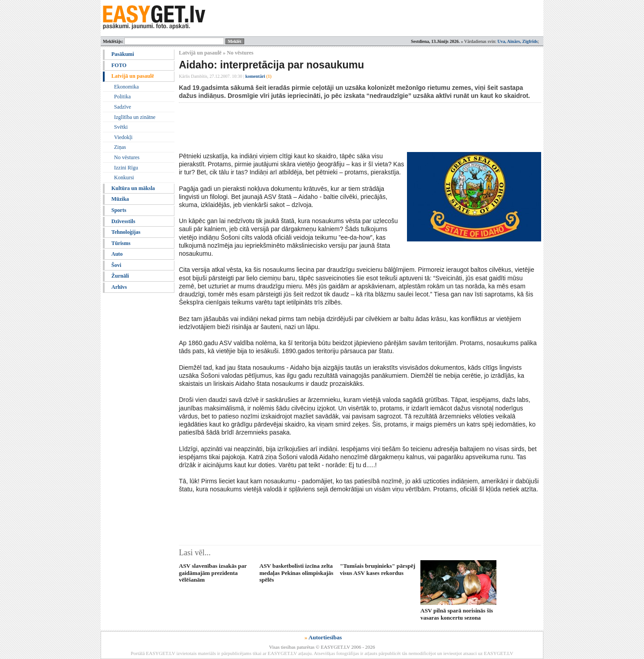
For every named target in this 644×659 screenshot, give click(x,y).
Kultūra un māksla (133, 188)
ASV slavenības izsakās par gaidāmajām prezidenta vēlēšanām (213, 573)
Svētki (121, 127)
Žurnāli (120, 276)
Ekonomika (126, 87)
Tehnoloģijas (126, 232)
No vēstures (127, 157)
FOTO (119, 65)
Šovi (116, 265)
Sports (119, 210)
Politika (122, 97)
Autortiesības (325, 637)
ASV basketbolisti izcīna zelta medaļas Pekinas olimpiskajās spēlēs (296, 573)
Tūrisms (121, 243)
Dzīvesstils (123, 221)
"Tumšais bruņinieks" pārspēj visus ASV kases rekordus (378, 569)
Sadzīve (123, 107)
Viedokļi (123, 137)
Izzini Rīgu (126, 168)
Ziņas (120, 147)
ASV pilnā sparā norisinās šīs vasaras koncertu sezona (457, 614)
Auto (117, 254)
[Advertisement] (342, 127)
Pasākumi (123, 54)
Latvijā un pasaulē (133, 76)
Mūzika (120, 199)
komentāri (258, 76)
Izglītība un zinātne (135, 117)
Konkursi (124, 177)
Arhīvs (119, 287)
